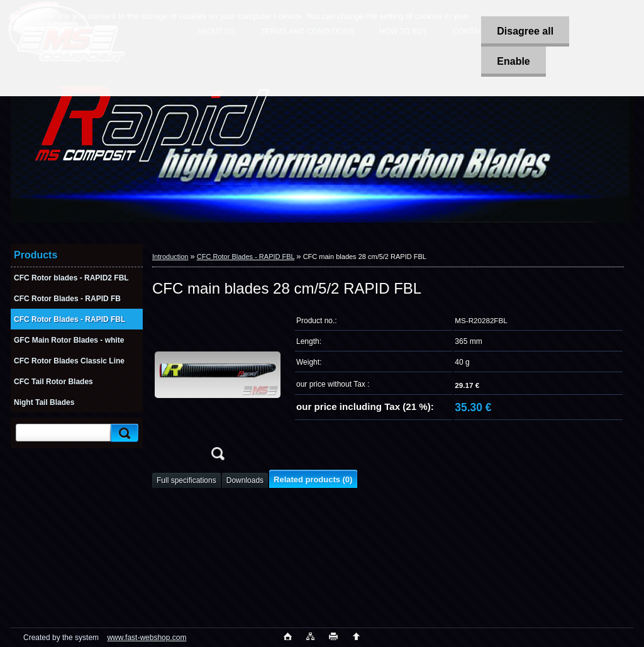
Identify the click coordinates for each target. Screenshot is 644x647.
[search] (123, 433)
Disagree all (525, 31)
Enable (513, 61)
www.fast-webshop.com (147, 638)
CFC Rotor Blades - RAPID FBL (246, 257)
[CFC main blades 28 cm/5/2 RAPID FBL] (218, 389)
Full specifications (186, 480)
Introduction (170, 257)
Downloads (245, 480)
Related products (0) (313, 479)
